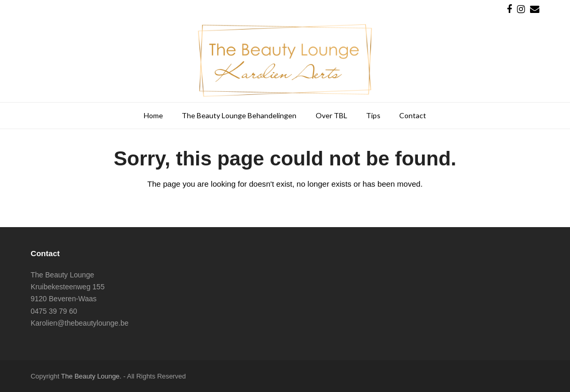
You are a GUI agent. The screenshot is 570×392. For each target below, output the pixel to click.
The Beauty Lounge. (91, 376)
